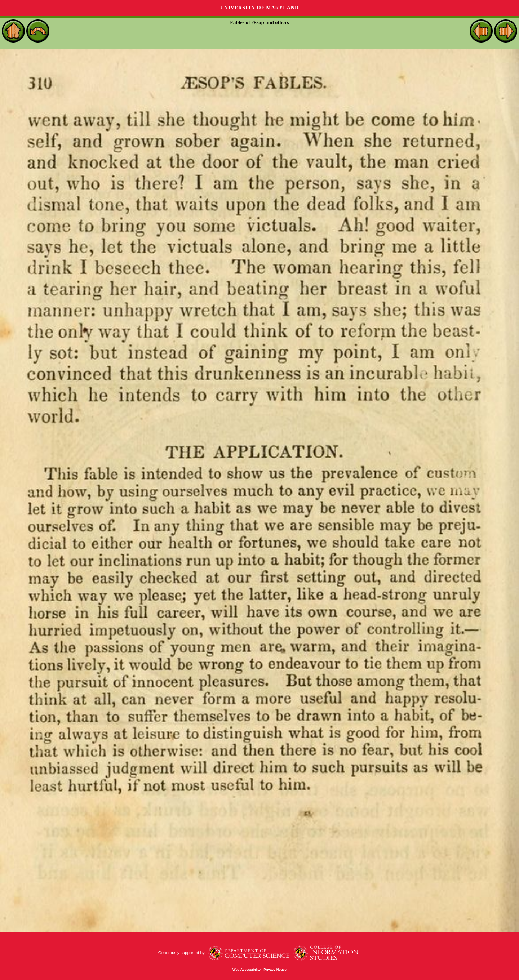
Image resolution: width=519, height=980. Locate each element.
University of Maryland (259, 8)
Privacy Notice (275, 970)
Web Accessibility (247, 970)
